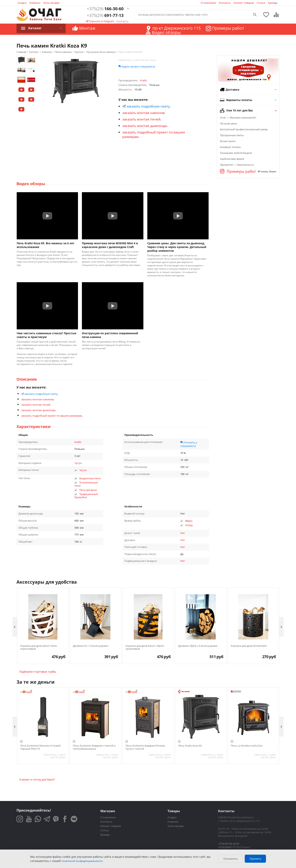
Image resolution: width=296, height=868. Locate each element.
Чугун (78, 463)
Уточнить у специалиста (189, 444)
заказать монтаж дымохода (145, 126)
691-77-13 (105, 15)
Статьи (261, 3)
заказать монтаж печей (141, 119)
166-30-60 (105, 9)
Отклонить (231, 859)
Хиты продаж (51, 3)
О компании (208, 3)
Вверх (189, 521)
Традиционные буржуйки (86, 496)
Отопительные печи (86, 484)
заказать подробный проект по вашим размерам (52, 416)
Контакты (225, 3)
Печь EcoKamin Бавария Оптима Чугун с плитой (145, 747)
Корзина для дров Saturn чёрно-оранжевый (145, 647)
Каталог (35, 28)
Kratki (78, 442)
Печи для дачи (88, 490)
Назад (189, 525)
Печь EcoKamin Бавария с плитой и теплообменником (94, 747)
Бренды (273, 3)
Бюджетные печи (90, 478)
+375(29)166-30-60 (229, 844)
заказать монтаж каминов (143, 113)
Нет (183, 533)
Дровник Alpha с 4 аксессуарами (198, 646)
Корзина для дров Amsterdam (249, 646)
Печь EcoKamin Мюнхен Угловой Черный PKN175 (40, 747)
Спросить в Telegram (100, 21)
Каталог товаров (244, 3)
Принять (255, 859)
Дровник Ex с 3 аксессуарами (91, 646)
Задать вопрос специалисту (137, 66)
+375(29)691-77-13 (229, 847)
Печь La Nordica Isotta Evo (247, 746)
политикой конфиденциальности (82, 861)
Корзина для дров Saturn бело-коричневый (39, 647)
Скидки (22, 3)
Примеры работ (238, 171)
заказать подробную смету (146, 106)
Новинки (35, 3)
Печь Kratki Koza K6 (190, 746)
